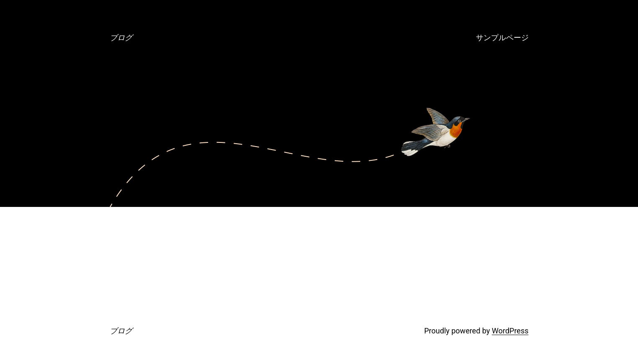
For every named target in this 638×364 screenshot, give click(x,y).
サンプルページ (502, 37)
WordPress (510, 331)
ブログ (121, 37)
